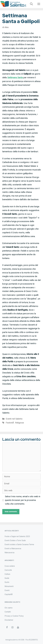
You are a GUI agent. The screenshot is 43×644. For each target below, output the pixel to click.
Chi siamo (9, 608)
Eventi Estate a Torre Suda (15, 540)
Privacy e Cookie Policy (14, 616)
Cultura (7, 574)
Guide (7, 578)
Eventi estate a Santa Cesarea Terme (19, 544)
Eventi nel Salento (14, 419)
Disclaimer (9, 620)
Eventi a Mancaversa (13, 549)
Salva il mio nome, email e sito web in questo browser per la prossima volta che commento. (23, 500)
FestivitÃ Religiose (15, 423)
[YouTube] (18, 627)
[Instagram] (12, 627)
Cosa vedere (10, 566)
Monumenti (9, 586)
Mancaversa (9, 553)
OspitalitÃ (9, 594)
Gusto (7, 582)
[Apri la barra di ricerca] (31, 4)
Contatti (8, 612)
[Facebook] (7, 627)
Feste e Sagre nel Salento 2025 (17, 536)
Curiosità (8, 570)
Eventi (7, 590)
